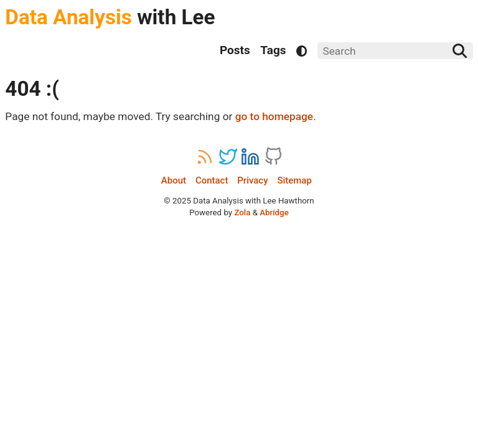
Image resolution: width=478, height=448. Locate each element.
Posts (235, 50)
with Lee (110, 17)
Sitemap (294, 181)
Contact (212, 181)
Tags (273, 50)
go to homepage (274, 116)
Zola (242, 212)
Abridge (274, 212)
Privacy (252, 181)
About (174, 181)
